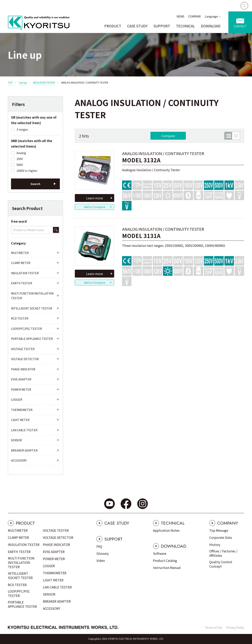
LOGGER (17, 400)
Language (211, 16)
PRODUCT (113, 26)
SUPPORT (162, 26)
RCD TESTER (20, 318)
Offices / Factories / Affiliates (223, 553)
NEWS (180, 16)
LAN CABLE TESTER (24, 430)
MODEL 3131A (141, 236)
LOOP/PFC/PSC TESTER (26, 329)
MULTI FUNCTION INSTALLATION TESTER (32, 296)
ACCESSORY (19, 460)
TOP (10, 82)
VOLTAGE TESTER (23, 349)
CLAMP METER (21, 263)
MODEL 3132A (141, 160)
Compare (168, 136)
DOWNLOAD (211, 26)
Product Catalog (165, 560)
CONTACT (240, 26)
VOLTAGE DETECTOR (25, 359)
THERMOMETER (22, 410)
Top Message (219, 530)
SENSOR (16, 440)
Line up (23, 82)
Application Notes (166, 530)
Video (101, 560)
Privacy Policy (235, 627)
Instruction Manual (167, 568)
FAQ (99, 546)
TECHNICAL (185, 26)
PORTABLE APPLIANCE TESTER (32, 339)
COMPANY (195, 16)
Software (160, 553)
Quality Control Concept (221, 564)
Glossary (103, 553)
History (215, 545)
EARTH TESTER (22, 283)
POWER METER (21, 389)
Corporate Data (220, 537)
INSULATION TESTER (44, 82)
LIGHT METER (20, 420)
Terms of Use (214, 627)
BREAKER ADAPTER (24, 450)
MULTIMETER (20, 253)
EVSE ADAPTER (21, 379)
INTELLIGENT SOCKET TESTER (32, 308)
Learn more (95, 198)
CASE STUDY (137, 26)
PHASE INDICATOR (23, 369)
